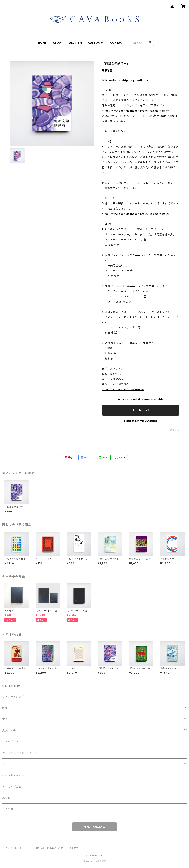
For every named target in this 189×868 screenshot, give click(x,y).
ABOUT (58, 43)
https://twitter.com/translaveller (123, 389)
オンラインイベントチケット (20, 753)
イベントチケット (13, 775)
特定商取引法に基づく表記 (49, 848)
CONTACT (117, 43)
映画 (5, 708)
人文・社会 (9, 730)
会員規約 (74, 848)
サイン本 (8, 809)
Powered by (95, 861)
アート (6, 764)
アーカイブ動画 (12, 787)
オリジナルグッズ (13, 697)
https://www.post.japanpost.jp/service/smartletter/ (135, 111)
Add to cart (141, 410)
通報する (175, 430)
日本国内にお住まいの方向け (141, 421)
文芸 (5, 719)
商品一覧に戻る (94, 827)
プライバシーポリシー (17, 848)
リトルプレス (10, 742)
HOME (42, 43)
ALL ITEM (76, 43)
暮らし (6, 798)
